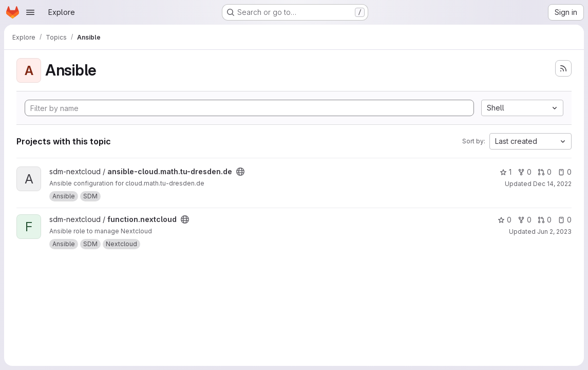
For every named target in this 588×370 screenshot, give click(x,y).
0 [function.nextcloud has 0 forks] (525, 220)
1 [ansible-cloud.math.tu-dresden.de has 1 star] (506, 172)
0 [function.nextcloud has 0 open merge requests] (545, 220)
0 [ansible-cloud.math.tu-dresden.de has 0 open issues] (565, 172)
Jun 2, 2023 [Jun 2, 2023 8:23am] (554, 232)
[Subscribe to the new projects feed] (563, 68)
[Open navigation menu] (30, 12)
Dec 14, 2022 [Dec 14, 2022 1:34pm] (552, 184)
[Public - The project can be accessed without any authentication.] (240, 172)
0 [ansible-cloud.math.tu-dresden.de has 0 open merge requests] (545, 172)
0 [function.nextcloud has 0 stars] (505, 220)
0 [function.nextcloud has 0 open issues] (565, 220)
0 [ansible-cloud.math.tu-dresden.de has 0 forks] (525, 172)
